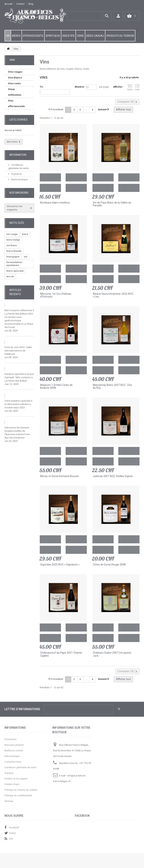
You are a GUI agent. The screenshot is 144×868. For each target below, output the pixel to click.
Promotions (10, 739)
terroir (10, 276)
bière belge (13, 240)
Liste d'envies (18, 120)
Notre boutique (19, 179)
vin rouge (12, 234)
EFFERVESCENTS (33, 36)
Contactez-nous (13, 762)
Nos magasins (19, 193)
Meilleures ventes (14, 751)
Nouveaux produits (14, 745)
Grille (130, 87)
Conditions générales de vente (20, 767)
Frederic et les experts (16, 779)
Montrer (80, 87)
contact (20, 4)
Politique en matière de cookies (21, 790)
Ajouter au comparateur (50, 188)
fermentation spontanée (14, 264)
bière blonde (14, 251)
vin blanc (12, 245)
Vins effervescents (16, 103)
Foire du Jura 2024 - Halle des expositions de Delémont (18, 351)
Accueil (8, 4)
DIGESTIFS (68, 36)
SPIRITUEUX (53, 36)
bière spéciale (15, 271)
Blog (31, 4)
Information (18, 155)
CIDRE (80, 36)
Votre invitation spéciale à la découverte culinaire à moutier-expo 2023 (18, 404)
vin (26, 257)
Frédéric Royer (12, 784)
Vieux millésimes (15, 92)
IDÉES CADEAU (95, 36)
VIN (8, 36)
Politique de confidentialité (18, 796)
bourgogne (13, 257)
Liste (137, 87)
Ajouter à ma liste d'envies (76, 177)
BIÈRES (16, 36)
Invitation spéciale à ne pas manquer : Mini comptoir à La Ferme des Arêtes (19, 377)
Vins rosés (14, 83)
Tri (41, 87)
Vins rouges (15, 72)
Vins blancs (15, 78)
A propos (16, 174)
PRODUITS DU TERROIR (120, 36)
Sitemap (9, 801)
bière (25, 234)
